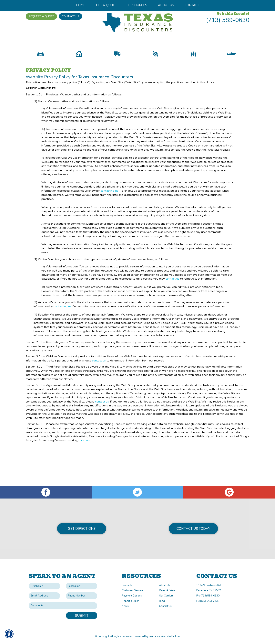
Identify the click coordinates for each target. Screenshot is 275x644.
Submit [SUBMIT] (82, 616)
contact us (172, 305)
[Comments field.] (63, 606)
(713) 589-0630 (228, 20)
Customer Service (132, 590)
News (125, 606)
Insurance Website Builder (164, 636)
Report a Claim (131, 601)
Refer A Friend (168, 590)
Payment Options (132, 596)
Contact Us (71, 16)
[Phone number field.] (82, 596)
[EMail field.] (44, 596)
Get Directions (82, 529)
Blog (162, 601)
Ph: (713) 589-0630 (208, 596)
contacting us (109, 217)
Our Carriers (166, 596)
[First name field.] (44, 586)
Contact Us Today (193, 529)
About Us (165, 585)
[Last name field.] (82, 586)
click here (84, 466)
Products (127, 585)
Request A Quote (41, 16)
